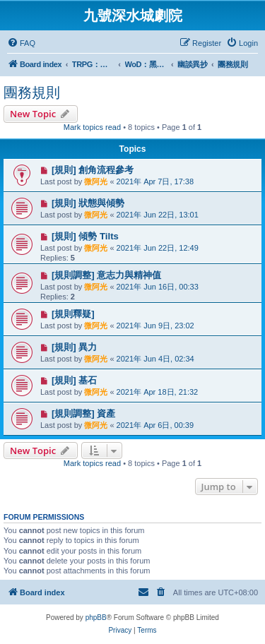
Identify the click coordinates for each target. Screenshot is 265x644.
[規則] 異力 (74, 347)
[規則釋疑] (73, 314)
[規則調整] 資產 (83, 413)
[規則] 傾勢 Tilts (85, 236)
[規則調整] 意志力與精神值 (106, 275)
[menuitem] (21, 43)
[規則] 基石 (74, 380)
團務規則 (32, 93)
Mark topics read (92, 127)
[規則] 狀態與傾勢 (88, 203)
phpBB (96, 618)
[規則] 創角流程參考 (93, 170)
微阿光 (96, 181)
